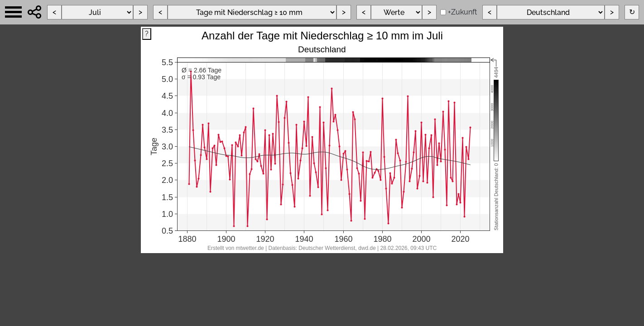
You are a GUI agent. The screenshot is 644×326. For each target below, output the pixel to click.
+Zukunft (462, 12)
